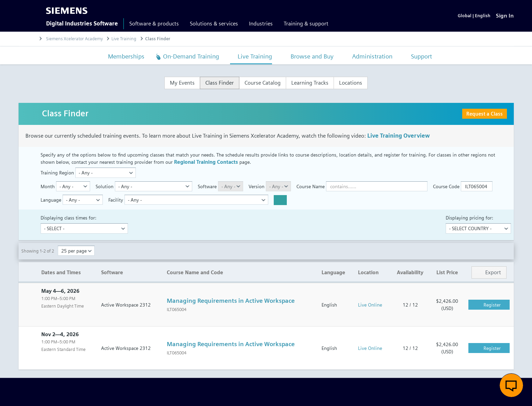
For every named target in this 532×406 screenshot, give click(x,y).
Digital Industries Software (82, 24)
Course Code (446, 186)
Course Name (311, 186)
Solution (105, 186)
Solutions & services (214, 24)
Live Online (370, 305)
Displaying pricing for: (469, 218)
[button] (511, 385)
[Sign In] (505, 16)
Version (257, 186)
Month (48, 186)
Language (51, 200)
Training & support (306, 24)
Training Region (57, 173)
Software (207, 186)
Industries (261, 24)
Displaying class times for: (68, 218)
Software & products (154, 24)
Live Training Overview (399, 136)
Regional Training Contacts (206, 162)
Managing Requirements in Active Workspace (231, 301)
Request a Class (485, 114)
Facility (116, 200)
